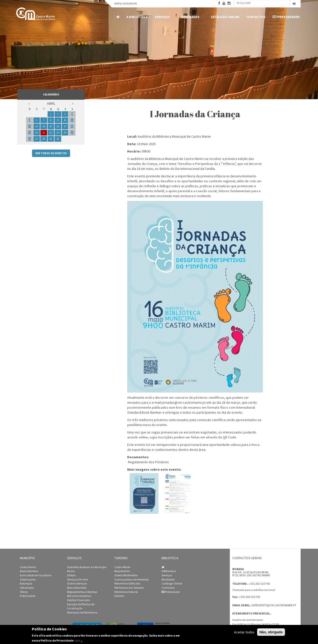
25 (72, 133)
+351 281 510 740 (259, 584)
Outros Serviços (77, 583)
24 (65, 133)
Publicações (28, 596)
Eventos (119, 596)
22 (51, 133)
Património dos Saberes (129, 588)
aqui (77, 640)
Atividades (191, 17)
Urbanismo (27, 588)
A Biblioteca (137, 17)
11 (72, 120)
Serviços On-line (77, 580)
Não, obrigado (271, 632)
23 (58, 133)
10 (65, 120)
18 (72, 126)
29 (51, 139)
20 (37, 133)
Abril (51, 103)
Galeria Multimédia (126, 575)
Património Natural (126, 592)
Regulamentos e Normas (82, 592)
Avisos (71, 571)
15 (51, 126)
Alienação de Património (82, 613)
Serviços (163, 17)
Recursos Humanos (79, 596)
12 (30, 126)
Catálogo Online (225, 17)
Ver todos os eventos (51, 153)
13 (37, 126)
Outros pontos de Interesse (131, 580)
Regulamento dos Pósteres (148, 462)
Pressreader (286, 17)
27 (37, 139)
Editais (71, 575)
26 (30, 139)
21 (44, 133)
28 (44, 139)
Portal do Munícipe (126, 4)
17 (65, 126)
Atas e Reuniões (77, 588)
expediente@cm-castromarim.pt (274, 605)
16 (58, 126)
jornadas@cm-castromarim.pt (184, 402)
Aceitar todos (244, 632)
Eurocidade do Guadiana (36, 575)
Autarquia (26, 583)
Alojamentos (122, 571)
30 (58, 139)
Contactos (256, 17)
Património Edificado (127, 583)
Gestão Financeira (79, 600)
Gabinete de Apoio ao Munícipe (87, 567)
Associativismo (29, 571)
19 (30, 133)
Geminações (28, 580)
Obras (24, 592)
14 (44, 126)
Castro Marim (28, 567)
